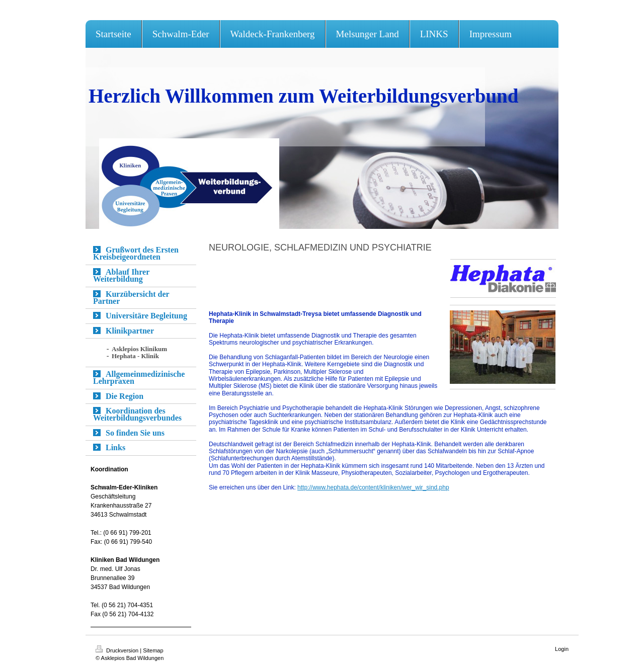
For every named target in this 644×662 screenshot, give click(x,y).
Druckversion (118, 650)
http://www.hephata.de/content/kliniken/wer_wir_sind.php (373, 487)
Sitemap (153, 650)
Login (562, 649)
